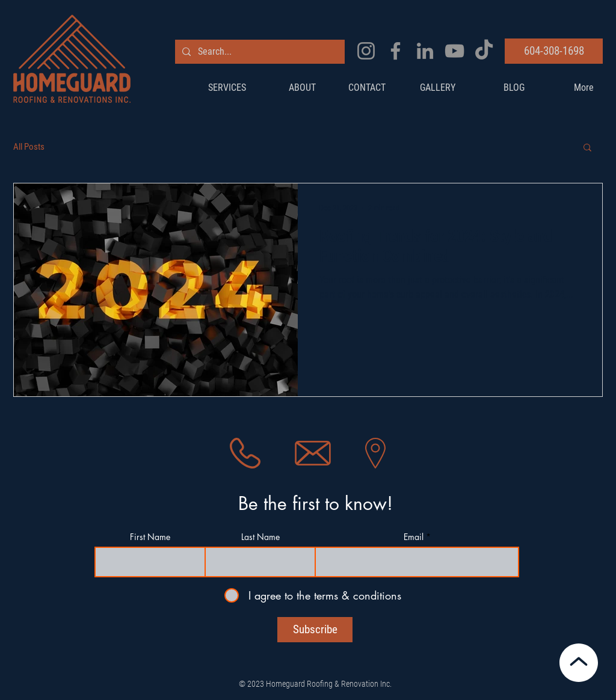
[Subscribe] (315, 630)
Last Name (260, 537)
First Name (150, 537)
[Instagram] (366, 51)
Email (414, 537)
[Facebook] (396, 51)
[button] (587, 148)
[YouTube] (454, 51)
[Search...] (259, 52)
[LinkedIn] (425, 51)
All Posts (29, 147)
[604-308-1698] (554, 51)
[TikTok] (484, 51)
